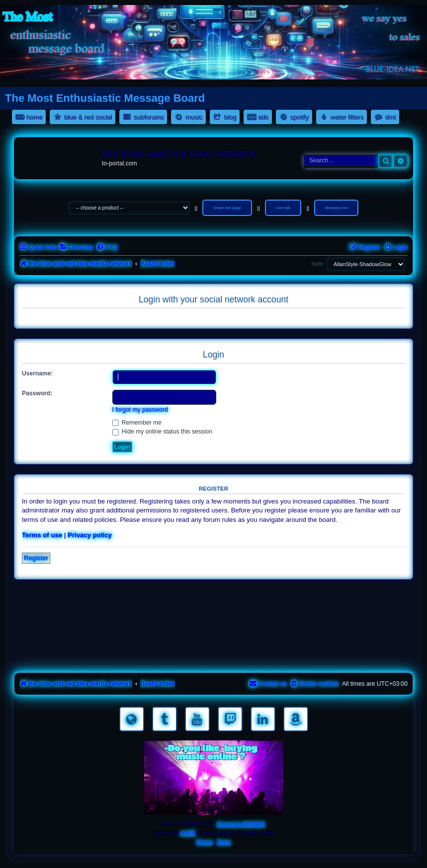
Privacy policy (90, 535)
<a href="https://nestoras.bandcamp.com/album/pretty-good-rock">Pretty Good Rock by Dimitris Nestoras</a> (213, 655)
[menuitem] (76, 248)
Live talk (283, 208)
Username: (38, 373)
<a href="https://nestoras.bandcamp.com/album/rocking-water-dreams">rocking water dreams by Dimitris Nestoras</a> (213, 600)
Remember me (137, 423)
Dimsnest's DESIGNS (241, 824)
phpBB (188, 833)
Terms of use (42, 535)
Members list (336, 208)
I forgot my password (140, 410)
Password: (37, 393)
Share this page (227, 208)
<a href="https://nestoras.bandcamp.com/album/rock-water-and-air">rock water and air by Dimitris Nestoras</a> (213, 628)
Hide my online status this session (163, 432)
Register (36, 558)
